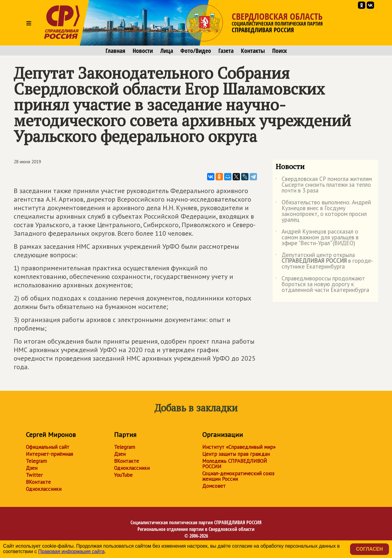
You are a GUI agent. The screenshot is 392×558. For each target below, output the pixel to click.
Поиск (279, 51)
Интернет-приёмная (49, 454)
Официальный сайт (48, 447)
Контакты (253, 51)
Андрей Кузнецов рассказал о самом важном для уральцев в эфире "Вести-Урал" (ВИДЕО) (317, 238)
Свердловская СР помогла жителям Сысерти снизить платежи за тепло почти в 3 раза (324, 185)
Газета (226, 51)
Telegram (36, 461)
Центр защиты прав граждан (236, 454)
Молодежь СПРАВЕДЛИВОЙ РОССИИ (235, 464)
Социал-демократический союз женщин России (238, 476)
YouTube (123, 475)
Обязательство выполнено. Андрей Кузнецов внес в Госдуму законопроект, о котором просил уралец (323, 211)
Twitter (34, 475)
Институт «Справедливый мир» (239, 447)
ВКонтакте (38, 482)
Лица (167, 51)
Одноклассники (44, 489)
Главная (115, 51)
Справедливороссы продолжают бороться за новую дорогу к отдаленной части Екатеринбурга (322, 284)
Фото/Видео (196, 51)
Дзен (32, 468)
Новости (143, 51)
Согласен (369, 549)
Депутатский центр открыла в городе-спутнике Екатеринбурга (324, 261)
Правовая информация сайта (71, 551)
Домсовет (214, 486)
